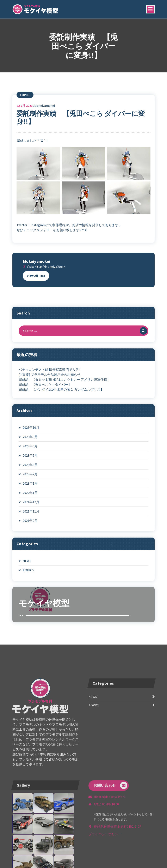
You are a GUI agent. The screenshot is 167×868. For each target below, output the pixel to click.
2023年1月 (30, 491)
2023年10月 (31, 435)
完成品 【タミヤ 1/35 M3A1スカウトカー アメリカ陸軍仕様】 (64, 387)
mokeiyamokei (36, 268)
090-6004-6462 (48, 860)
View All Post (36, 283)
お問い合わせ (110, 825)
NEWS (27, 568)
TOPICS (25, 102)
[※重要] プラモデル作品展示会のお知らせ (50, 382)
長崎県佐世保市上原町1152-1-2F (117, 866)
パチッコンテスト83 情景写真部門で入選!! (50, 377)
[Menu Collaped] (150, 9)
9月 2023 (25, 113)
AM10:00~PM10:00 (106, 843)
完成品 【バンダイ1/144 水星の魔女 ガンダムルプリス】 (61, 397)
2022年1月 (30, 500)
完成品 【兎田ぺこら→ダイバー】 (45, 392)
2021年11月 (31, 519)
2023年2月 (30, 481)
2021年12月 (31, 509)
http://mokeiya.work (50, 274)
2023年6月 (30, 453)
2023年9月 (30, 444)
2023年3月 (30, 472)
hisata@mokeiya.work (110, 836)
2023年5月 (30, 463)
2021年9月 (30, 528)
